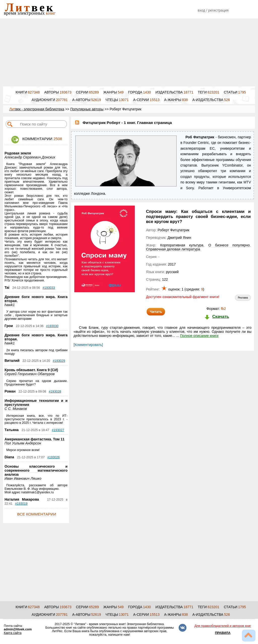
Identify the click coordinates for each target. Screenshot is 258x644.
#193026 (54, 457)
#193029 (59, 361)
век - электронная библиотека (37, 109)
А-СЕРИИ (141, 100)
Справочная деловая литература (173, 249)
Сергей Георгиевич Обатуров (30, 374)
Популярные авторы (87, 109)
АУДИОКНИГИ (43, 100)
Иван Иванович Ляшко (23, 478)
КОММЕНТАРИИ (37, 139)
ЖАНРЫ (110, 92)
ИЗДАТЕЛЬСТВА (169, 92)
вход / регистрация (213, 10)
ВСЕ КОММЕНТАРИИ (37, 514)
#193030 (52, 326)
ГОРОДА (135, 92)
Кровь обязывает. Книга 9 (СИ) (31, 370)
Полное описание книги (199, 336)
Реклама (243, 298)
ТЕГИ (202, 92)
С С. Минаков (16, 409)
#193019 (21, 504)
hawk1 (10, 305)
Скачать (221, 317)
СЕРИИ (82, 92)
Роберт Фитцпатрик (174, 230)
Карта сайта (13, 633)
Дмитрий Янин (179, 238)
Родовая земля (18, 153)
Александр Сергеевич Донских (30, 157)
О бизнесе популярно (229, 245)
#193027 (58, 430)
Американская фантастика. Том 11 (35, 439)
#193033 (49, 288)
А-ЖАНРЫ (173, 100)
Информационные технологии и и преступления (36, 403)
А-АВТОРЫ (81, 100)
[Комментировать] (88, 345)
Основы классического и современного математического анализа (36, 470)
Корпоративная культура (182, 245)
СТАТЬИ (231, 92)
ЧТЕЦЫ (112, 100)
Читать (156, 312)
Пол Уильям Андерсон (23, 443)
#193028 (55, 392)
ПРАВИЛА (223, 633)
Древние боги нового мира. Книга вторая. (36, 299)
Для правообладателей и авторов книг (223, 626)
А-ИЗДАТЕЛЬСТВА (208, 100)
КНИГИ (21, 92)
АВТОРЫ (51, 92)
